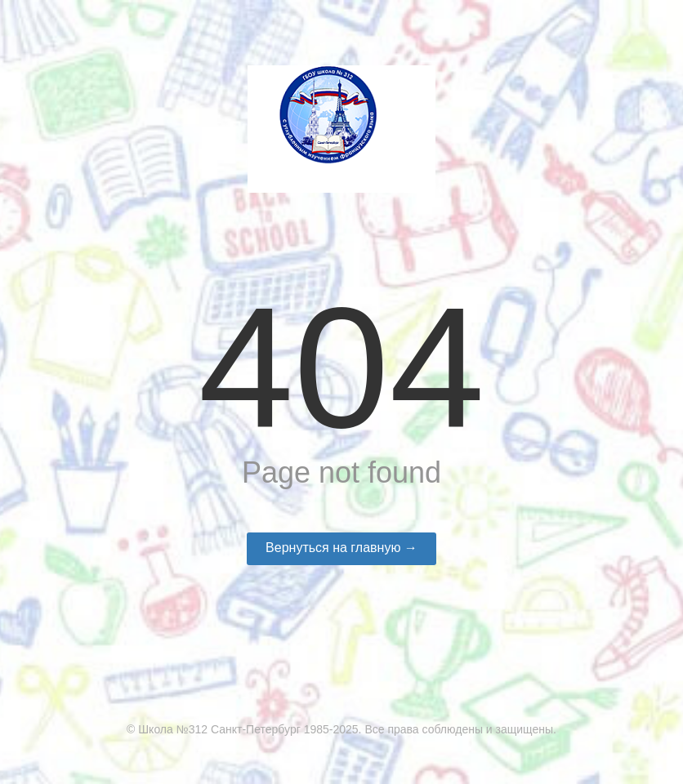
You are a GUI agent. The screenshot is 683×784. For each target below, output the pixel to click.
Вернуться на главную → (341, 548)
